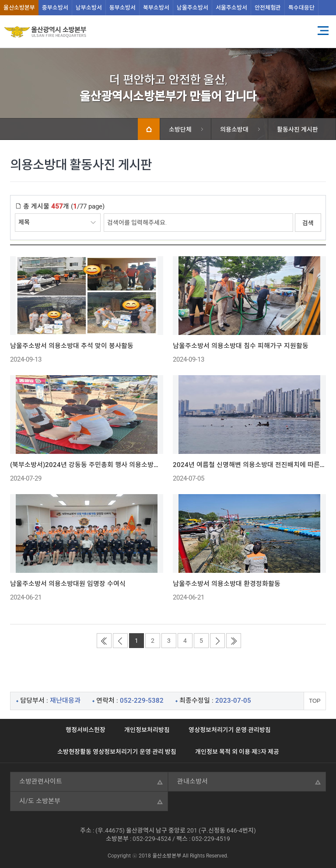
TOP (315, 701)
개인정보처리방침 (147, 730)
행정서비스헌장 (86, 730)
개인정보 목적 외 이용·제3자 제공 (237, 752)
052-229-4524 (152, 839)
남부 (89, 8)
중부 (55, 8)
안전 (268, 8)
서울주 (231, 8)
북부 (156, 8)
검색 (308, 223)
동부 (122, 8)
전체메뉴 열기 (323, 31)
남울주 (192, 8)
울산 (19, 8)
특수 (301, 8)
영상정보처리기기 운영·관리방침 (230, 730)
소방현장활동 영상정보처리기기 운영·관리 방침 (117, 752)
